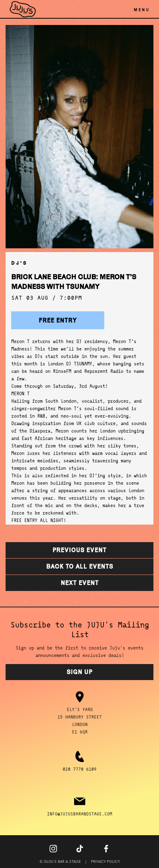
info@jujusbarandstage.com (79, 814)
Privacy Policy (105, 862)
